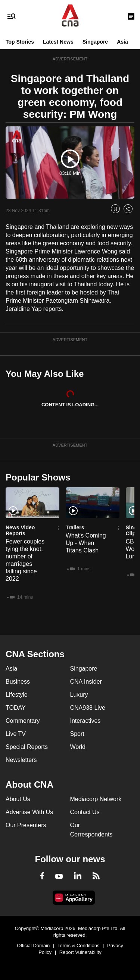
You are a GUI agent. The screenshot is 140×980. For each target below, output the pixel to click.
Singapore (95, 42)
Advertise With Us (29, 812)
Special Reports (27, 747)
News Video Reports (20, 530)
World (78, 747)
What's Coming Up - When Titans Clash (86, 543)
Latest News (58, 42)
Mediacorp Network (96, 799)
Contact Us (85, 812)
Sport (77, 734)
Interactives (85, 721)
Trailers (75, 527)
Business (18, 682)
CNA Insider (86, 682)
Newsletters (21, 760)
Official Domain (33, 946)
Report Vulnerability (80, 952)
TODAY (16, 708)
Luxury (79, 695)
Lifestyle (17, 695)
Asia (122, 42)
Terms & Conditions (79, 946)
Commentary (23, 721)
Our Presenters (26, 825)
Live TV (16, 734)
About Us (18, 799)
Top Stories (20, 42)
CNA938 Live (88, 708)
